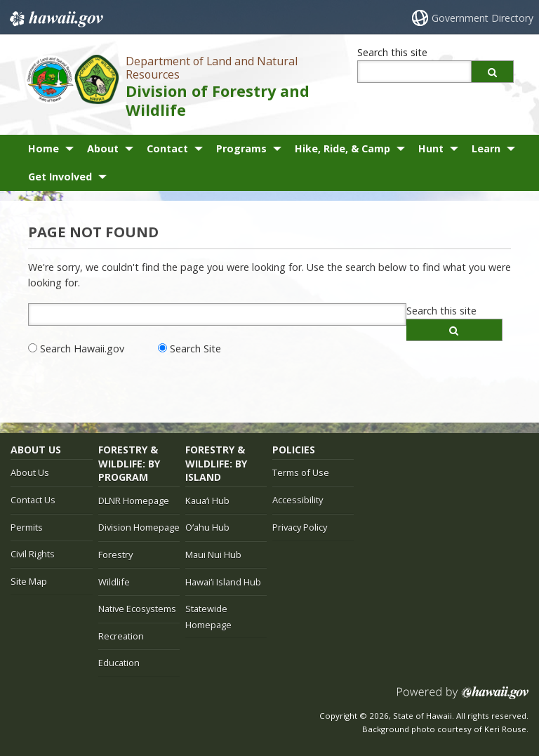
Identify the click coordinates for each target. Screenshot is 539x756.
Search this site (392, 52)
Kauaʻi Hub (207, 500)
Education (119, 663)
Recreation (121, 636)
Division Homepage (139, 527)
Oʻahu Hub (207, 527)
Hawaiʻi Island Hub (223, 582)
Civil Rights (33, 554)
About (103, 148)
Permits (27, 527)
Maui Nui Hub (213, 555)
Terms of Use (301, 472)
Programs (241, 148)
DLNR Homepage (134, 500)
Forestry (115, 555)
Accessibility (298, 500)
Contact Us (33, 500)
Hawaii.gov (55, 19)
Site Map (29, 581)
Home (44, 148)
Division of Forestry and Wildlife (218, 100)
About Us (30, 472)
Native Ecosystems (137, 609)
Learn (486, 148)
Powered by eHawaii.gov (463, 698)
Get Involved (60, 177)
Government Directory (483, 18)
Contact (167, 148)
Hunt (431, 148)
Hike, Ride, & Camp (342, 148)
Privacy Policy (300, 527)
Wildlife (114, 582)
